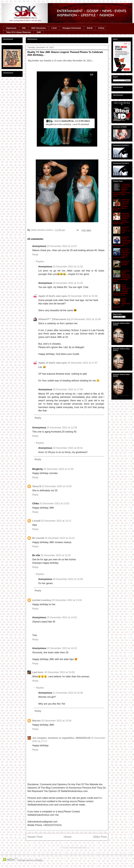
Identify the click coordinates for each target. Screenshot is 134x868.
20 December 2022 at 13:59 (68, 579)
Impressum (11, 28)
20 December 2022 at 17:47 (83, 363)
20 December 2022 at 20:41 (68, 448)
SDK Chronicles (39, 28)
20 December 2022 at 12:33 (68, 266)
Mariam (36, 721)
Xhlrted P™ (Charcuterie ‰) (54, 319)
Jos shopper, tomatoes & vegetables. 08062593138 (61, 738)
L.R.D (54, 28)
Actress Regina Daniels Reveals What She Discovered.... (122, 303)
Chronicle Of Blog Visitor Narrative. (125, 263)
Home (68, 837)
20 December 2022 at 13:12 (56, 521)
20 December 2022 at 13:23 (60, 538)
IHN (24, 28)
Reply (35, 254)
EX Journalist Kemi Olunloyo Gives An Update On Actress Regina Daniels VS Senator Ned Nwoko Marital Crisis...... (122, 190)
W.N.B (90, 28)
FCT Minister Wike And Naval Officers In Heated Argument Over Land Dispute (122, 253)
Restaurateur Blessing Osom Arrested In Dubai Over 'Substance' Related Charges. (122, 241)
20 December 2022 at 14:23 (62, 648)
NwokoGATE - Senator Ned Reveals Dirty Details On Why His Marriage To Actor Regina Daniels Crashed (122, 219)
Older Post (100, 837)
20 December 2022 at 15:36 (83, 296)
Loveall (36, 521)
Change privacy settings (30, 860)
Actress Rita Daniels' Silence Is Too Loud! (126, 230)
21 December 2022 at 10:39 (68, 693)
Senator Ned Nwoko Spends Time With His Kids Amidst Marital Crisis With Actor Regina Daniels (122, 276)
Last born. (38, 672)
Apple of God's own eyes (53, 296)
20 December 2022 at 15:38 (86, 319)
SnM (39, 32)
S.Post (101, 28)
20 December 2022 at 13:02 (57, 486)
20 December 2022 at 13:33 (56, 555)
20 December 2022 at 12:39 (62, 427)
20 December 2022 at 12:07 (62, 246)
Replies (40, 261)
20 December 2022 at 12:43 (68, 283)
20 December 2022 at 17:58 (68, 389)
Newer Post (35, 837)
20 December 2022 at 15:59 (56, 721)
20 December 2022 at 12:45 (58, 469)
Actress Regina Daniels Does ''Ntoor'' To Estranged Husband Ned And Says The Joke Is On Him (121, 290)
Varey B (37, 486)
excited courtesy (42, 600)
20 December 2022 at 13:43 (67, 600)
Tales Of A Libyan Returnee (18, 32)
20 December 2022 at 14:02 (62, 617)
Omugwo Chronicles (72, 28)
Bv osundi (38, 538)
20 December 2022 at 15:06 (60, 672)
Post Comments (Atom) (74, 848)
